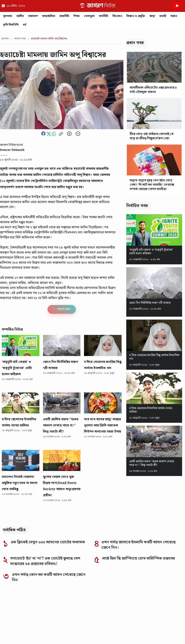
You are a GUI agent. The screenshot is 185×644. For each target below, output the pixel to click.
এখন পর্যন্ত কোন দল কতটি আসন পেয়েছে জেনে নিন (49, 577)
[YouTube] (178, 600)
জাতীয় (20, 16)
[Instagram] (150, 600)
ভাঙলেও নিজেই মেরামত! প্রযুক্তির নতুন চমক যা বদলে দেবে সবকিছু (20, 483)
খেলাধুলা (89, 16)
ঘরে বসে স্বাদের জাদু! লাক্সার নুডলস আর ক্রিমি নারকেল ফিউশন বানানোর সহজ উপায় (103, 425)
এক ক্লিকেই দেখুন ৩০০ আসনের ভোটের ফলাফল (48, 542)
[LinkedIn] (160, 600)
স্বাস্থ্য (152, 16)
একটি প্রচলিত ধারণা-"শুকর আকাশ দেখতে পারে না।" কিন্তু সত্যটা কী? (61, 425)
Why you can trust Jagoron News (27, 619)
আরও (174, 16)
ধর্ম (25, 25)
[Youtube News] (177, 10)
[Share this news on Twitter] (49, 135)
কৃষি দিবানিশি (11, 25)
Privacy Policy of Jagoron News (140, 634)
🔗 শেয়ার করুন (62, 309)
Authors (172, 634)
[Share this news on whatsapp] (54, 135)
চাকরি (163, 16)
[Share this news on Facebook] (44, 135)
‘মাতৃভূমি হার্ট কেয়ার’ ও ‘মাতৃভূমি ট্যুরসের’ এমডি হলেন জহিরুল (17, 368)
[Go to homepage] (25, 600)
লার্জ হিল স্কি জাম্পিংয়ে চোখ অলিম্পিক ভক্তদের (139, 558)
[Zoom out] (78, 134)
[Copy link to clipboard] (61, 134)
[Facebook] (141, 600)
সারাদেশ (33, 16)
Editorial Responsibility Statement (29, 634)
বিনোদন (117, 16)
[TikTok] (169, 600)
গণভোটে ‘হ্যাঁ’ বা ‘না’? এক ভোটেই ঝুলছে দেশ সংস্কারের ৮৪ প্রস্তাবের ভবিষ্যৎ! (45, 561)
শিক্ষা (77, 16)
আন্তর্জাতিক (49, 16)
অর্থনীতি (104, 16)
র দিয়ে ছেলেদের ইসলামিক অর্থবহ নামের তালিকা (19, 422)
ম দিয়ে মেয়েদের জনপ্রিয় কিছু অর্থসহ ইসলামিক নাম (103, 365)
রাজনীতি (64, 16)
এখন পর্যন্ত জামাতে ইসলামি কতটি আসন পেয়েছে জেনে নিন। (138, 545)
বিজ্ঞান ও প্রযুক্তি (136, 16)
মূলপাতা (8, 16)
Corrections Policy (72, 634)
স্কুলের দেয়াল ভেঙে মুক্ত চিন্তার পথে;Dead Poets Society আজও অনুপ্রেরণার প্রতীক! (62, 486)
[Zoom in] (69, 134)
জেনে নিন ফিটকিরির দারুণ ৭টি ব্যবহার (61, 365)
